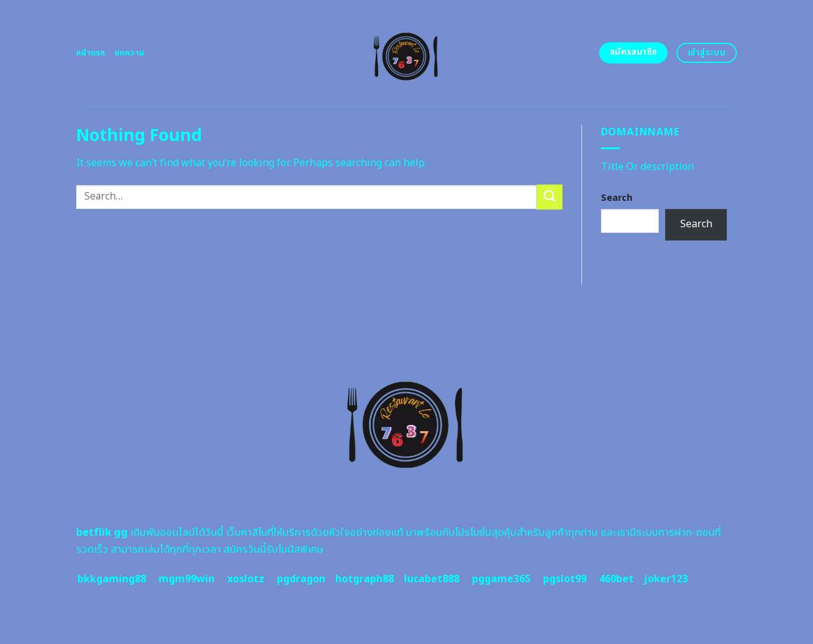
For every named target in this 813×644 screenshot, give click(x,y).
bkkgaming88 (112, 579)
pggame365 (501, 579)
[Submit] (549, 197)
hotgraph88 (365, 579)
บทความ (130, 53)
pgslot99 (565, 579)
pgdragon (301, 579)
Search (617, 198)
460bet (616, 579)
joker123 (666, 579)
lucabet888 (432, 579)
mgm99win (187, 579)
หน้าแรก (91, 53)
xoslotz (246, 579)
